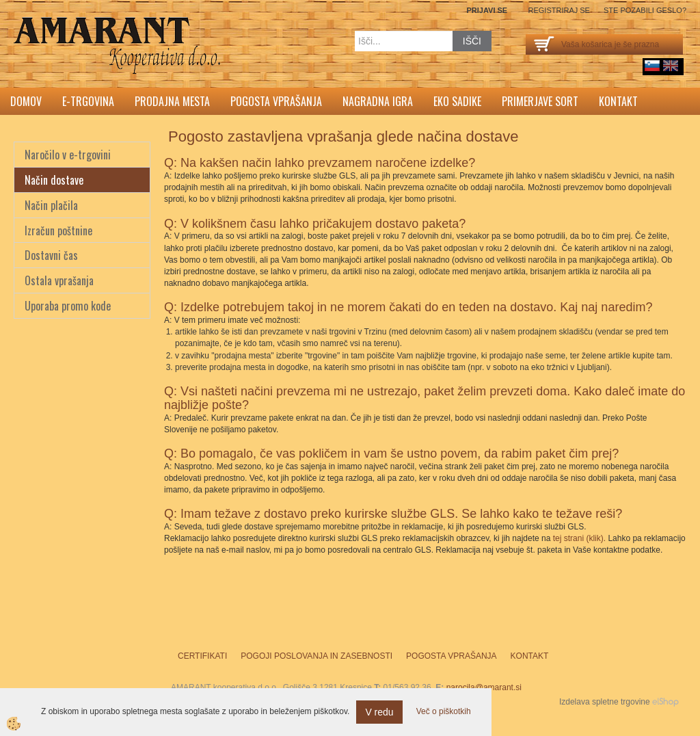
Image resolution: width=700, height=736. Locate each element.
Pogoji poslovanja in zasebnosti (317, 656)
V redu (379, 712)
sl (652, 66)
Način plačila (51, 205)
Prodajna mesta (172, 101)
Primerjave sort (540, 101)
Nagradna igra (378, 101)
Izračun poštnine (58, 231)
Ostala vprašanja (59, 280)
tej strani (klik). (579, 538)
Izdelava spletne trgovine (605, 702)
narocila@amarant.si (484, 687)
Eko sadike (457, 101)
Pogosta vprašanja (276, 101)
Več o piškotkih (444, 711)
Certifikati (202, 656)
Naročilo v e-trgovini (68, 155)
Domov (26, 101)
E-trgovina (88, 101)
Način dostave (54, 180)
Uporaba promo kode (68, 306)
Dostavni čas (51, 255)
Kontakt (618, 101)
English (671, 66)
